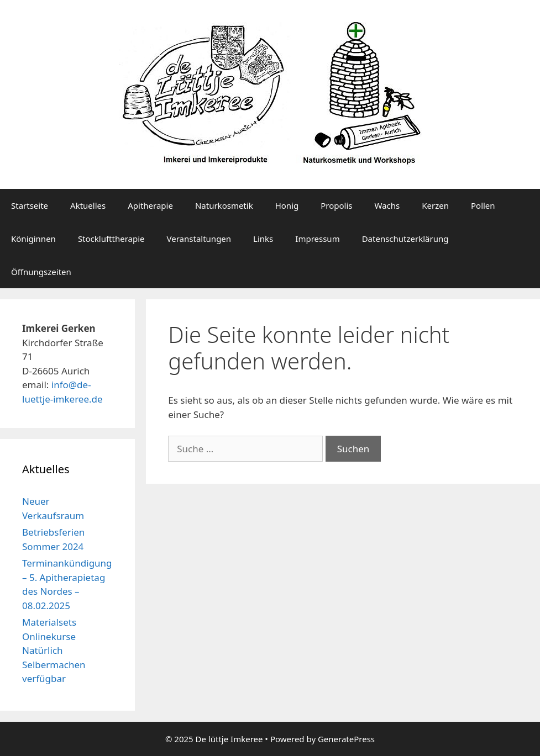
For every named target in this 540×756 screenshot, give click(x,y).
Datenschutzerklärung (405, 239)
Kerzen (435, 205)
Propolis (336, 205)
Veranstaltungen (199, 239)
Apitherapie (150, 205)
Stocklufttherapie (111, 239)
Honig (287, 205)
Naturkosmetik (224, 205)
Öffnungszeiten (41, 272)
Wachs (387, 205)
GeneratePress (346, 739)
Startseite (30, 205)
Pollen (483, 205)
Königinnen (33, 239)
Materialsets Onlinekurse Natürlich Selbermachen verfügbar (54, 650)
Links (263, 239)
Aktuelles (88, 205)
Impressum (317, 239)
